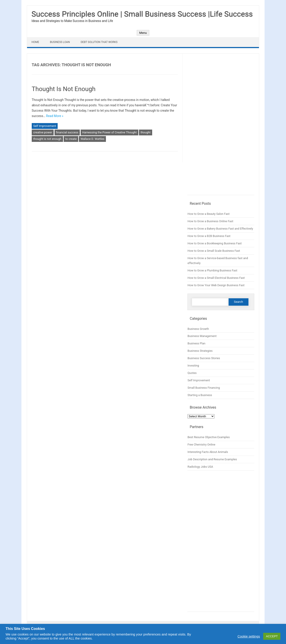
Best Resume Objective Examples (209, 437)
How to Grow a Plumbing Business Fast (212, 270)
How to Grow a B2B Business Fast (209, 236)
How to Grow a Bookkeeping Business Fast (214, 243)
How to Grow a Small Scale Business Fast (214, 251)
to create (71, 139)
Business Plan (196, 343)
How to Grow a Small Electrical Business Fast (216, 278)
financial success (67, 132)
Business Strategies (200, 351)
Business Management (202, 336)
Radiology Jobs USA (200, 467)
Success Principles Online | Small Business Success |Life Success (142, 14)
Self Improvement (45, 126)
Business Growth (198, 329)
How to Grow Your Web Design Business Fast (216, 285)
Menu (143, 33)
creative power (43, 132)
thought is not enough (47, 139)
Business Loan (60, 42)
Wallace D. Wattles (92, 139)
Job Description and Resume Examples (212, 459)
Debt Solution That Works (99, 42)
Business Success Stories (204, 358)
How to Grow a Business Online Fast (210, 221)
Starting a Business (200, 395)
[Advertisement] (221, 127)
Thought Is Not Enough (64, 89)
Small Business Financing (204, 388)
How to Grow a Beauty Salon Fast (208, 214)
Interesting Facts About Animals (208, 452)
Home (35, 42)
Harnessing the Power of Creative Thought (109, 132)
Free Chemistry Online (201, 445)
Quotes (192, 373)
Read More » (55, 116)
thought (146, 132)
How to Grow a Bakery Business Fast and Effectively (220, 229)
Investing (193, 366)
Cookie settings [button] (249, 636)
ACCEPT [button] (272, 636)
